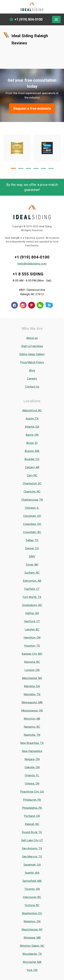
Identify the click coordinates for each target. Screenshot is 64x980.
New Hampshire (32, 751)
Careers (32, 378)
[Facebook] (15, 305)
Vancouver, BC (32, 897)
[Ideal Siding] (32, 7)
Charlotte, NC (32, 492)
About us (32, 338)
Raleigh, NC (32, 824)
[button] (13, 168)
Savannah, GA (32, 865)
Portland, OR (32, 816)
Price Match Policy (32, 362)
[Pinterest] (32, 305)
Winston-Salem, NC (32, 946)
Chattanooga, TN (32, 500)
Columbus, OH (32, 524)
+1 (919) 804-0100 (32, 257)
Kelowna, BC (32, 662)
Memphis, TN (32, 694)
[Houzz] (40, 305)
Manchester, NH (32, 678)
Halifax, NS (32, 613)
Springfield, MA (32, 881)
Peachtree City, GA (32, 792)
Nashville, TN (32, 735)
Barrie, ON (32, 435)
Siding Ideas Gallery (32, 354)
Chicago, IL (32, 508)
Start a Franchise (32, 346)
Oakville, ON (32, 767)
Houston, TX (32, 646)
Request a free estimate (32, 108)
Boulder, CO (32, 459)
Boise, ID (32, 443)
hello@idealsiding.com (32, 264)
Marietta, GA (32, 686)
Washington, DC (32, 913)
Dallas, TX (32, 540)
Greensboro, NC (32, 605)
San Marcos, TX (32, 856)
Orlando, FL (32, 775)
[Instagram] (23, 305)
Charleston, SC (32, 483)
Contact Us (32, 387)
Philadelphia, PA (32, 808)
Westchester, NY (32, 929)
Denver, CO (32, 548)
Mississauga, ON (32, 710)
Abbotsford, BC (32, 410)
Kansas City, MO (32, 654)
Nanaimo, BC (32, 727)
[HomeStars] (49, 305)
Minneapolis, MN (32, 702)
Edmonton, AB (32, 581)
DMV (32, 556)
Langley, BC (32, 629)
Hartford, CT (32, 621)
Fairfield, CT (32, 589)
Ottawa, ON (32, 783)
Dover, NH (32, 565)
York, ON (32, 970)
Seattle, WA (32, 873)
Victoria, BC (32, 905)
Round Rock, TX (32, 832)
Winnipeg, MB (32, 938)
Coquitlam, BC (32, 532)
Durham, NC (32, 573)
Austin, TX (32, 419)
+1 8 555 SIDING (28, 274)
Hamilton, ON (32, 638)
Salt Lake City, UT (32, 840)
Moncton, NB (32, 719)
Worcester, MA (32, 962)
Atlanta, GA (32, 427)
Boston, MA (32, 451)
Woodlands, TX (32, 954)
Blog (32, 370)
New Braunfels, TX (32, 743)
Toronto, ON (32, 889)
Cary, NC (32, 475)
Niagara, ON (32, 759)
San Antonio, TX (32, 848)
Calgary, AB (32, 467)
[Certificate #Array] (47, 148)
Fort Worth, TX (32, 597)
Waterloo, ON (32, 921)
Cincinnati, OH (32, 516)
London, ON (32, 670)
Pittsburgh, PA (32, 800)
